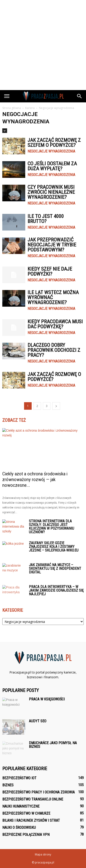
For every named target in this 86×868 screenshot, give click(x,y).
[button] (80, 96)
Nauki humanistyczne (21, 806)
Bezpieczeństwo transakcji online (33, 799)
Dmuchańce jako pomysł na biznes (53, 745)
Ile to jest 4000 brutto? (46, 219)
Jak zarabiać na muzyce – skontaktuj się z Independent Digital (55, 569)
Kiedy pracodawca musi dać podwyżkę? (55, 324)
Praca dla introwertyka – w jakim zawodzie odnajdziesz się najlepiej (56, 590)
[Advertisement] (43, 45)
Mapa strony (43, 854)
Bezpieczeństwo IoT (19, 778)
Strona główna (12, 108)
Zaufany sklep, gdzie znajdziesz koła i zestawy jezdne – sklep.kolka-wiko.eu (54, 547)
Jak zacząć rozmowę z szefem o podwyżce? (54, 143)
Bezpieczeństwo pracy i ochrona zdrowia (39, 792)
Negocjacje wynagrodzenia (51, 151)
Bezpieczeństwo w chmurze (26, 813)
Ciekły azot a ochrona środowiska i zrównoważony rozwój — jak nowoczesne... (35, 479)
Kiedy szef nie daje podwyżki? (50, 271)
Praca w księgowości (47, 699)
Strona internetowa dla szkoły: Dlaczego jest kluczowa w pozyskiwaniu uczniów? (51, 527)
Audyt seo (38, 721)
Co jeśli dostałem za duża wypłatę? (52, 166)
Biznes (8, 785)
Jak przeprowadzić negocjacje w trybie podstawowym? (52, 245)
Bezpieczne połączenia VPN (26, 835)
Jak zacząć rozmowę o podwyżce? (54, 377)
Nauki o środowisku (19, 828)
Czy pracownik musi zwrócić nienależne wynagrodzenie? (51, 192)
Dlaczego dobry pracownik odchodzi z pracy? (54, 350)
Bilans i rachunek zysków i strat (31, 820)
